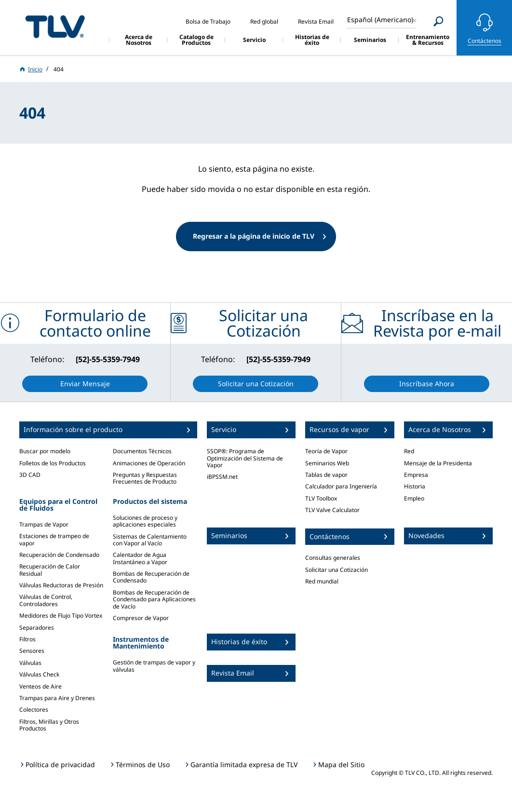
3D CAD (30, 475)
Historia (415, 486)
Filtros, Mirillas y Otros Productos (49, 725)
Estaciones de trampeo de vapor (54, 539)
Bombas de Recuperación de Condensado (151, 577)
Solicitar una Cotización (337, 570)
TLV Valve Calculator (332, 510)
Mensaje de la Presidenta (438, 463)
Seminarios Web (327, 463)
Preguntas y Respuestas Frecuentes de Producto (145, 478)
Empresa (416, 475)
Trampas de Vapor (44, 524)
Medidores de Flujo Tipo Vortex (61, 616)
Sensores (32, 651)
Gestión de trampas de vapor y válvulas (154, 666)
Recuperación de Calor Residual (50, 570)
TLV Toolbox (321, 498)
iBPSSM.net (222, 477)
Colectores (34, 710)
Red (409, 451)
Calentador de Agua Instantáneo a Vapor (140, 558)
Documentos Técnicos (142, 451)
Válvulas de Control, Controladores (46, 600)
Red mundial (322, 581)
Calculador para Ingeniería (341, 486)
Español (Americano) (380, 20)
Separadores (37, 628)
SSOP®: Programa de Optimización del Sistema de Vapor (245, 458)
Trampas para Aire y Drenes (57, 698)
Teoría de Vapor (326, 451)
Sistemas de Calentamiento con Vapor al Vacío (150, 540)
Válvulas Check (39, 674)
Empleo (414, 498)
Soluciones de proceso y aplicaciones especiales (145, 521)
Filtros (27, 639)
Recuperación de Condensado (59, 555)
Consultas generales (333, 558)
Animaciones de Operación (149, 463)
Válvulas (30, 663)
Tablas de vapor (326, 475)
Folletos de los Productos (53, 463)
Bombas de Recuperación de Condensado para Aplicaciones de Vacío (154, 599)
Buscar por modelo (45, 451)
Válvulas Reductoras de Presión (61, 585)
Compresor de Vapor (141, 618)
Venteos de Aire (40, 686)
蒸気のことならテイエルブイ (55, 26)
